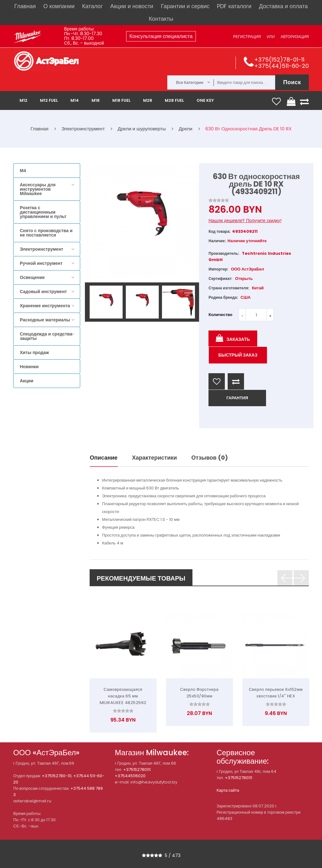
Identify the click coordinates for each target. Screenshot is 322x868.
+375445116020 (130, 776)
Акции (27, 381)
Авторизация (295, 37)
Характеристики (155, 458)
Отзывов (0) (210, 458)
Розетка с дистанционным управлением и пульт (43, 212)
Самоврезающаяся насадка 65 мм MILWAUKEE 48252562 (123, 696)
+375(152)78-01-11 (279, 60)
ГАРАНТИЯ (237, 398)
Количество (220, 315)
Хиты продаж (34, 352)
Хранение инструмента (45, 306)
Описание (104, 458)
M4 (23, 171)
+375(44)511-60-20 (281, 66)
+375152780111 (137, 770)
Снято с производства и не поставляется (46, 233)
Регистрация (247, 37)
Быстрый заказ (238, 355)
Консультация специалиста (161, 36)
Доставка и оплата (283, 6)
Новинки (29, 367)
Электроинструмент (42, 249)
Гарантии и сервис (185, 6)
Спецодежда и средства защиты (46, 336)
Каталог (92, 6)
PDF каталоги (234, 6)
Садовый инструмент (43, 292)
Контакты (161, 19)
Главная (25, 6)
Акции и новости (132, 6)
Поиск (292, 82)
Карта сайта (228, 790)
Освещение (32, 277)
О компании (59, 6)
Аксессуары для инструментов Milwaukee (38, 189)
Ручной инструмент (41, 263)
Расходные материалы (45, 320)
